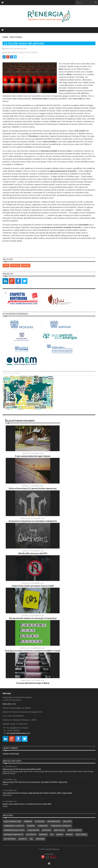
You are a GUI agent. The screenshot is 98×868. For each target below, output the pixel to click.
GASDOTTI (23, 839)
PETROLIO (15, 265)
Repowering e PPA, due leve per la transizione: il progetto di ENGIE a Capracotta (35, 782)
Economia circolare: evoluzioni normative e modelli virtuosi (33, 651)
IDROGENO (40, 839)
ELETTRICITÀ (31, 835)
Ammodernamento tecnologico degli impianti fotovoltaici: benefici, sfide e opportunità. (37, 793)
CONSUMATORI (33, 830)
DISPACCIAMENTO (75, 830)
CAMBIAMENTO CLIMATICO (14, 826)
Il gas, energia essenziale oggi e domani (33, 456)
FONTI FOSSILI (16, 37)
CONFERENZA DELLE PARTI (14, 830)
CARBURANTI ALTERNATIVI (61, 826)
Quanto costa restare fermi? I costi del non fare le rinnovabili (27, 804)
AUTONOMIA (40, 821)
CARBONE (31, 826)
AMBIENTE (28, 821)
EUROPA (60, 835)
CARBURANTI (43, 826)
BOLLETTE (67, 821)
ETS (52, 835)
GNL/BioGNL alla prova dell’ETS (33, 553)
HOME (5, 37)
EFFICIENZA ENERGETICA (13, 835)
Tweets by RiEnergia (11, 754)
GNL (31, 839)
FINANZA (69, 835)
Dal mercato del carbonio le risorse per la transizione (33, 618)
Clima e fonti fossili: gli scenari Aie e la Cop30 (33, 586)
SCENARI (26, 265)
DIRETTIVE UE (59, 830)
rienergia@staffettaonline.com (18, 733)
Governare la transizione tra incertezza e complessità (33, 521)
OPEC (6, 265)
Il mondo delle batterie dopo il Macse (33, 683)
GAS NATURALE (10, 839)
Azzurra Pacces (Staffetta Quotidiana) (21, 53)
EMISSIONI (43, 835)
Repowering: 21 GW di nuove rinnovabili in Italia (22, 769)
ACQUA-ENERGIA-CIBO (12, 821)
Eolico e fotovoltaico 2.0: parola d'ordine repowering (33, 488)
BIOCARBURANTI (54, 821)
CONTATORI (47, 830)
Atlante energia (11, 373)
